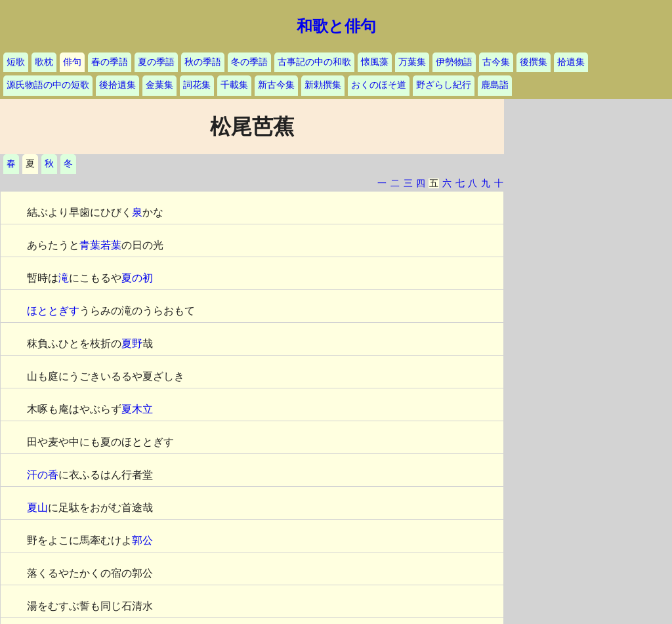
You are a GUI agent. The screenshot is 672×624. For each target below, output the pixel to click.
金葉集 (159, 85)
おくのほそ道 (379, 85)
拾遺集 (571, 62)
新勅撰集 (323, 85)
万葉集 (412, 62)
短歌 (16, 62)
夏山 (37, 508)
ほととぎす (53, 311)
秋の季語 (203, 62)
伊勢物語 (454, 62)
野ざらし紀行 (444, 85)
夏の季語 (156, 62)
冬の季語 (249, 62)
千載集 (234, 85)
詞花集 (197, 85)
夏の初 (137, 278)
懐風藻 (375, 62)
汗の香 (43, 475)
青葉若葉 (100, 245)
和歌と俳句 (336, 26)
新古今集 (276, 85)
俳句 (72, 62)
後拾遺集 (117, 85)
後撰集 (534, 62)
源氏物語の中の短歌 (48, 85)
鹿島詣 (495, 85)
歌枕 (44, 62)
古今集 (496, 62)
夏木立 (137, 409)
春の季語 (110, 62)
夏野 (132, 343)
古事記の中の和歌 (314, 62)
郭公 (142, 540)
